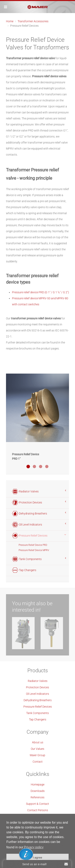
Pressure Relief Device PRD (33, 545)
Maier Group (37, 755)
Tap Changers (38, 719)
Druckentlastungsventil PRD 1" (28, 467)
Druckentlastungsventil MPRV (47, 467)
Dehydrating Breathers (38, 700)
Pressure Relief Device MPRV (34, 550)
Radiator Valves (38, 681)
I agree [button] (37, 858)
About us (38, 742)
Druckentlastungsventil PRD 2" (41, 467)
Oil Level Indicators (37, 694)
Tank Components (37, 713)
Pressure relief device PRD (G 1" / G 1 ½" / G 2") (40, 292)
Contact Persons (38, 810)
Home (10, 21)
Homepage (38, 784)
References (37, 797)
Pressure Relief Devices (38, 707)
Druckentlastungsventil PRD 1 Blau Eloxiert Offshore (34, 467)
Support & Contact (37, 804)
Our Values (37, 749)
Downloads (38, 791)
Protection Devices (37, 687)
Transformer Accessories (33, 21)
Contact (38, 762)
